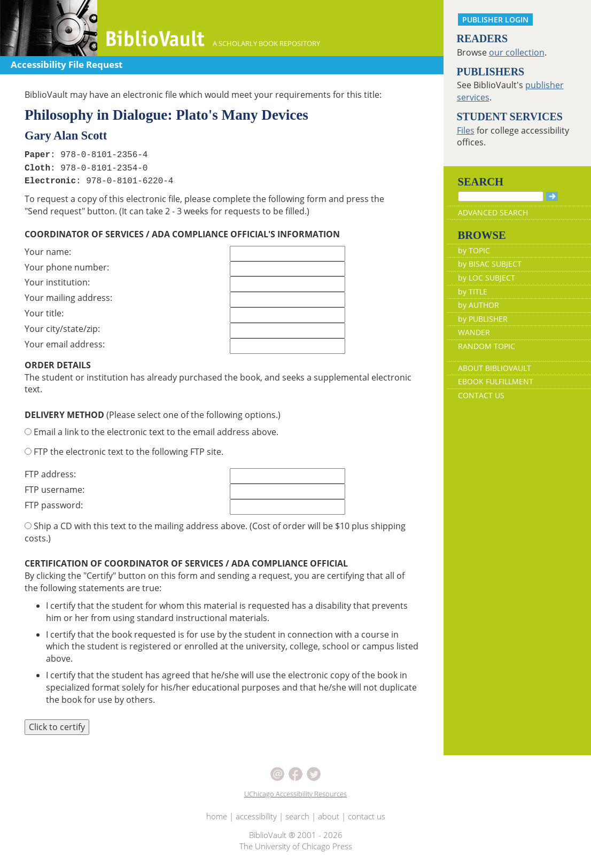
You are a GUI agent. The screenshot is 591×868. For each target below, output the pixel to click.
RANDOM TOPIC (487, 346)
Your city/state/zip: (62, 329)
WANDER (474, 332)
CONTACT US (481, 395)
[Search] (501, 196)
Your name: (48, 252)
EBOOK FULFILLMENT (496, 381)
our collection (517, 52)
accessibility (256, 816)
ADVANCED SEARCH (493, 212)
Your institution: (57, 282)
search (297, 816)
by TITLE (473, 292)
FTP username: (55, 490)
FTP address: (50, 474)
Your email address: (65, 344)
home (217, 816)
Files (466, 130)
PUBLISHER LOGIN (495, 20)
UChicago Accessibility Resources (295, 794)
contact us (367, 816)
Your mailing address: (68, 298)
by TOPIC (474, 250)
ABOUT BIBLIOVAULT (495, 368)
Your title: (44, 313)
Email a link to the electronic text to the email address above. (151, 432)
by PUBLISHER (483, 319)
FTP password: (54, 505)
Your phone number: (67, 267)
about (329, 816)
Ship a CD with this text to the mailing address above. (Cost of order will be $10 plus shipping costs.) (215, 532)
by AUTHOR (479, 305)
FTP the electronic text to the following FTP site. (124, 452)
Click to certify (57, 727)
